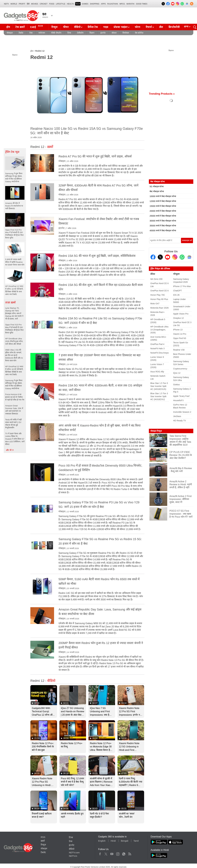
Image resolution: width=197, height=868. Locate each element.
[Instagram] (175, 257)
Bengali (125, 841)
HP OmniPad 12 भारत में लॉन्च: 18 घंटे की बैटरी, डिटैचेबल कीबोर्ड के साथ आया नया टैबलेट (14, 371)
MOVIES (35, 4)
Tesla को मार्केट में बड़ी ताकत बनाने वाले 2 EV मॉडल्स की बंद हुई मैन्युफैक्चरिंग (13, 424)
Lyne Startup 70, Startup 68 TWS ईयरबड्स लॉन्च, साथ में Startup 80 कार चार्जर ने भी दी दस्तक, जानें (14, 313)
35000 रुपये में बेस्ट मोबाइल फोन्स (163, 226)
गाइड (106, 27)
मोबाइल (10, 33)
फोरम (137, 27)
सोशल (114, 33)
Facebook (100, 853)
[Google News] (189, 257)
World (14, 4)
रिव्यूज (55, 27)
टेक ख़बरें (20, 27)
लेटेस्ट (153, 274)
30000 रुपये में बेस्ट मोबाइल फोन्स (163, 221)
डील (161, 27)
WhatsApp (124, 853)
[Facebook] (153, 257)
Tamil (136, 841)
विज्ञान (92, 33)
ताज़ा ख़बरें (10, 302)
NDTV (6, 4)
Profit (22, 4)
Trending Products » (162, 94)
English (102, 841)
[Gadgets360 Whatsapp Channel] (182, 257)
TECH (78, 4)
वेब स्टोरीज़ (139, 33)
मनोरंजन (42, 33)
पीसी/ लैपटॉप (56, 33)
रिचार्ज (149, 27)
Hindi (113, 841)
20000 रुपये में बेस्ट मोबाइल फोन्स (163, 211)
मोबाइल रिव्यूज (156, 431)
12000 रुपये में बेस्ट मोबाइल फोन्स (163, 201)
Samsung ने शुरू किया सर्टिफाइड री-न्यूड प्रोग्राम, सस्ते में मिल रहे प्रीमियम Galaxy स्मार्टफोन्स (14, 384)
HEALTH (70, 4)
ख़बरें (43, 841)
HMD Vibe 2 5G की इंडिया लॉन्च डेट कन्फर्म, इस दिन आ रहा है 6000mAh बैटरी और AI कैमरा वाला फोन (14, 355)
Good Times (142, 4)
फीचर (66, 27)
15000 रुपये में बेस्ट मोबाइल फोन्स (163, 206)
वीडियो (77, 27)
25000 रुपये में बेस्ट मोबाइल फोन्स (163, 216)
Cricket (44, 4)
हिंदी (28, 4)
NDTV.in (73, 856)
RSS (43, 837)
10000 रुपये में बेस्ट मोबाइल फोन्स (163, 196)
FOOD (52, 4)
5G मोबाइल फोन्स (157, 186)
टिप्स (69, 33)
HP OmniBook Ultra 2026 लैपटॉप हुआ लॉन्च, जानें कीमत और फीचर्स (14, 341)
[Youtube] (168, 257)
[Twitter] (160, 257)
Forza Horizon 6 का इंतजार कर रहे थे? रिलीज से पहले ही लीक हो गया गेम (15, 397)
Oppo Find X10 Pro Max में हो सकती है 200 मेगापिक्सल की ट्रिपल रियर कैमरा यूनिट (14, 329)
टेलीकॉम (80, 33)
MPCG (122, 4)
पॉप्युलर (176, 274)
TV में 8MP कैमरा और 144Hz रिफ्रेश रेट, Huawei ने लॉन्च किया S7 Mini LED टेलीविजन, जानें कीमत (15, 439)
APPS (103, 4)
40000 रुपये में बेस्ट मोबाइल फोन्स (163, 231)
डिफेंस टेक (93, 27)
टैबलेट (21, 33)
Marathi (130, 4)
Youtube (112, 853)
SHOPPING (95, 4)
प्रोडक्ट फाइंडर (120, 27)
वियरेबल (126, 33)
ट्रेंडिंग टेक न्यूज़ (12, 152)
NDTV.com (74, 852)
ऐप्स (31, 33)
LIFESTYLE (61, 4)
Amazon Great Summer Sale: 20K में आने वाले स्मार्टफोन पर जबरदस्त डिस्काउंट (14, 410)
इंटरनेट (103, 33)
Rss (130, 853)
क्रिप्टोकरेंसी (174, 27)
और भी (10, 450)
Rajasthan (113, 4)
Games (85, 4)
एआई (37, 27)
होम (8, 27)
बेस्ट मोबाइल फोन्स (157, 191)
